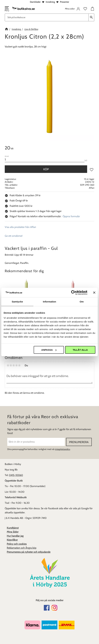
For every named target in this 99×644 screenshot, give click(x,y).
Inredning (50, 2)
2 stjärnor (11, 365)
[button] (7, 9)
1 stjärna (8, 365)
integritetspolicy (63, 449)
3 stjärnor (14, 365)
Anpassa (49, 350)
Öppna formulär (71, 216)
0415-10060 (16, 475)
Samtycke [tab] (17, 302)
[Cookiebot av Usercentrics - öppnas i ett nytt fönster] (73, 293)
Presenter (65, 2)
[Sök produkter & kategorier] (47, 17)
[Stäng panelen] (94, 293)
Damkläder (35, 2)
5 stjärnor (19, 365)
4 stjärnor (16, 365)
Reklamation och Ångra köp (22, 548)
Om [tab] (82, 302)
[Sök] (91, 17)
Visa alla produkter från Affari (20, 227)
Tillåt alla (80, 350)
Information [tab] (49, 302)
